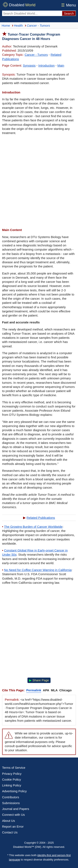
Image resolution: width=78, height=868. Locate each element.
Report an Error (13, 826)
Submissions (11, 803)
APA (46, 690)
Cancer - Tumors (36, 55)
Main (61, 65)
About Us (9, 821)
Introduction (46, 65)
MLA (54, 690)
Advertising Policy (14, 791)
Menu (68, 5)
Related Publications (41, 518)
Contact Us (10, 832)
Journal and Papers (16, 809)
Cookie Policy (12, 779)
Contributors (11, 797)
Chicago (65, 690)
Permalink (34, 690)
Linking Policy (12, 785)
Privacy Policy (12, 774)
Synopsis (29, 65)
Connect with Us (13, 815)
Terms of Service (14, 768)
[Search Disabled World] (32, 13)
